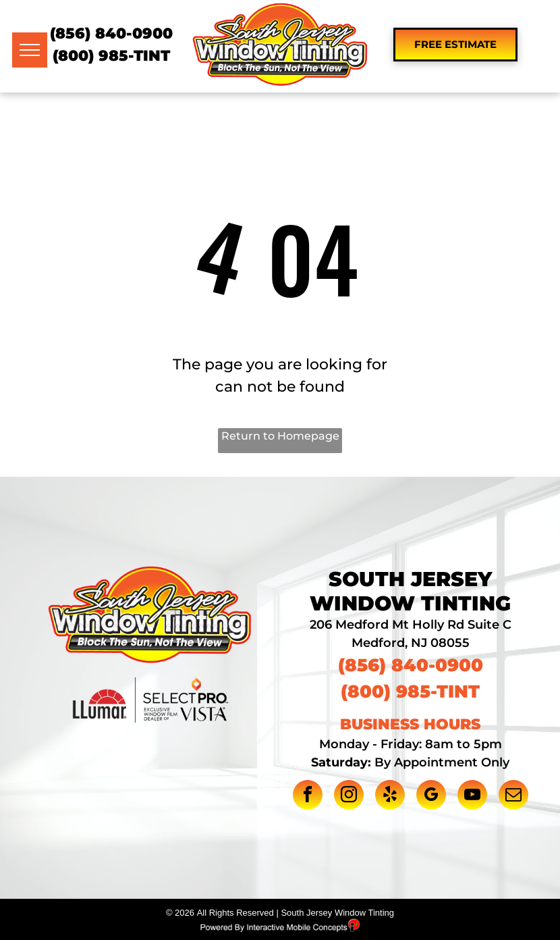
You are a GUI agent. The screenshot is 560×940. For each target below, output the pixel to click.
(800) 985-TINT (111, 56)
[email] (513, 797)
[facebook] (308, 797)
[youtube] (472, 797)
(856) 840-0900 (111, 33)
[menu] (30, 50)
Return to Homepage (280, 436)
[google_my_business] (431, 797)
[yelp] (390, 797)
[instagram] (349, 797)
